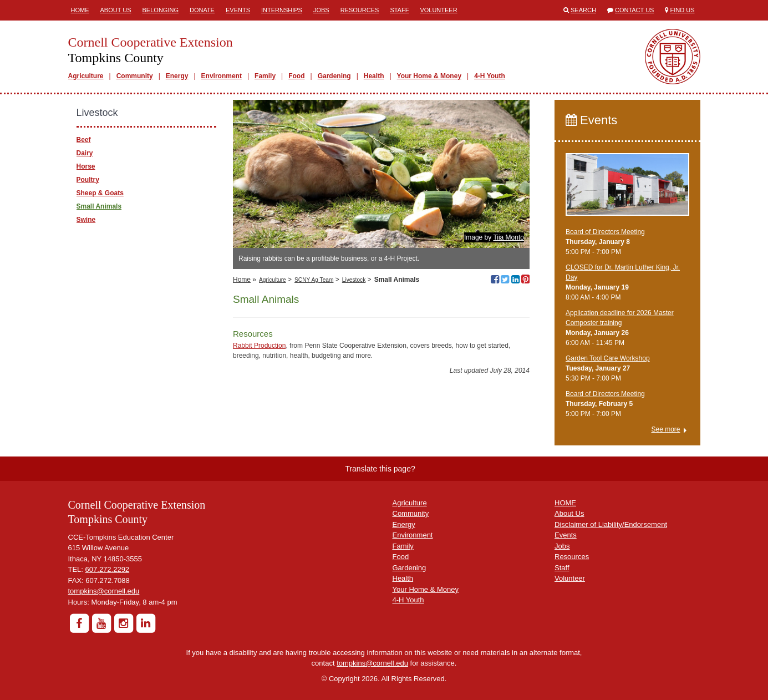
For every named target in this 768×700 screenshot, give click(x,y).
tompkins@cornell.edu (104, 591)
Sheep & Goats (100, 193)
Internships (282, 10)
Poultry (88, 180)
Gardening (334, 76)
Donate (202, 10)
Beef (84, 140)
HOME (565, 503)
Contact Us (635, 10)
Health (374, 76)
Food (296, 76)
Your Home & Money (429, 76)
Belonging (161, 10)
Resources (360, 10)
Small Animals (99, 206)
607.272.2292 (108, 569)
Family (265, 76)
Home (80, 10)
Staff (399, 10)
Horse (86, 166)
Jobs (321, 10)
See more (665, 429)
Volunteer (438, 10)
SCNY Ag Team (314, 280)
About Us (116, 10)
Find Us (683, 10)
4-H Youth (490, 76)
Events (238, 10)
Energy (177, 76)
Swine (86, 220)
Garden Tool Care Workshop (608, 358)
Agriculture (86, 76)
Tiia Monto (508, 237)
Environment (222, 76)
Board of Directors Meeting (605, 232)
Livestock (354, 280)
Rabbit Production (259, 346)
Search (583, 10)
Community (135, 76)
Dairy (85, 153)
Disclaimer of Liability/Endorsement (611, 524)
